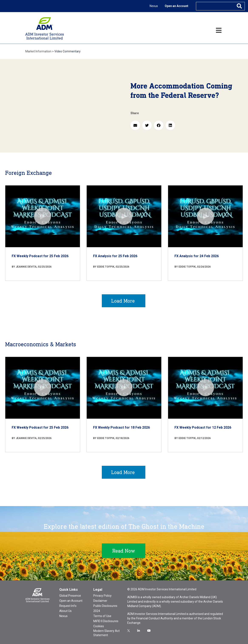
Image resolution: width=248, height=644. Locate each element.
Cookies (99, 626)
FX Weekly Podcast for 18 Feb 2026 (121, 427)
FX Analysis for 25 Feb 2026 (115, 256)
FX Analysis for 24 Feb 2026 (197, 256)
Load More (123, 301)
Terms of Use (102, 616)
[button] (135, 125)
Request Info (68, 606)
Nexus (154, 6)
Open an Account (176, 6)
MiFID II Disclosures (106, 621)
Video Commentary (67, 51)
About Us (65, 611)
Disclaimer (100, 601)
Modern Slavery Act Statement (106, 633)
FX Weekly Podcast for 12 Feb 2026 (203, 427)
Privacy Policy (102, 596)
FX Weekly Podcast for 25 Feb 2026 (40, 256)
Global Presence (70, 596)
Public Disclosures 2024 (105, 608)
